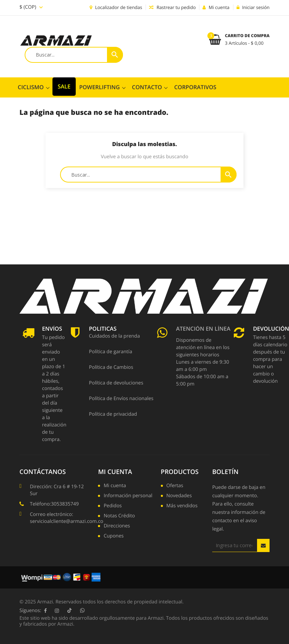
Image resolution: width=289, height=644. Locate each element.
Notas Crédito (119, 516)
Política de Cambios (111, 368)
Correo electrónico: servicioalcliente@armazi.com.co (67, 518)
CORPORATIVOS (195, 87)
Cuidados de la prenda (114, 337)
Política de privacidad (113, 415)
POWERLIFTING (100, 87)
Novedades (179, 496)
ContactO (147, 87)
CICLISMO (31, 87)
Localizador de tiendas (116, 7)
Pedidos (113, 506)
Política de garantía (110, 352)
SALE (64, 86)
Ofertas (175, 486)
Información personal (128, 496)
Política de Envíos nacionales (121, 399)
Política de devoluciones (116, 383)
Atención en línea (203, 329)
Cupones (114, 536)
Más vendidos (182, 506)
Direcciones (117, 526)
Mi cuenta (115, 472)
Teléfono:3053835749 (54, 504)
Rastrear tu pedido (172, 7)
